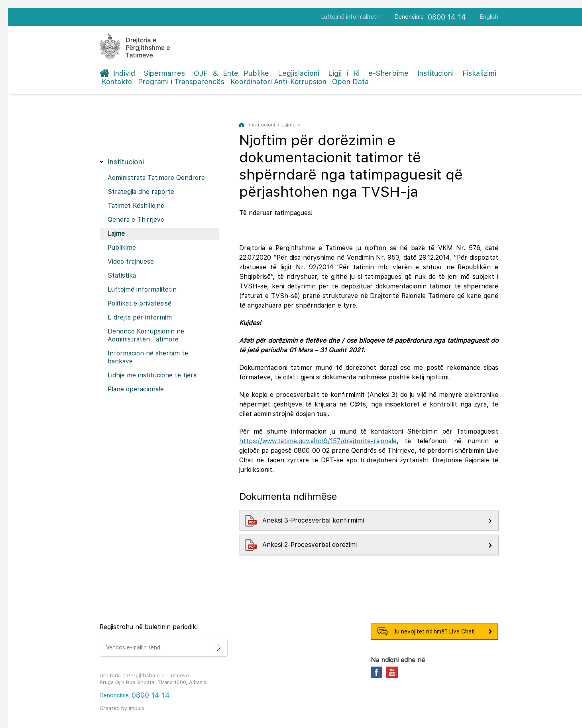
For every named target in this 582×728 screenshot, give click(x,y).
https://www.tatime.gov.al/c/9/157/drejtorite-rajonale (318, 441)
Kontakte (117, 82)
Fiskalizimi (479, 73)
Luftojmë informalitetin (351, 17)
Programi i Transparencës (181, 82)
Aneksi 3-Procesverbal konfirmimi (314, 520)
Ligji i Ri (344, 73)
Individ (124, 73)
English (489, 17)
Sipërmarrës (164, 73)
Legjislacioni (299, 73)
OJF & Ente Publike (231, 73)
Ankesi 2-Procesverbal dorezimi (311, 545)
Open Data (350, 82)
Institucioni (436, 73)
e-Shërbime (388, 73)
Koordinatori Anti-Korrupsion (278, 82)
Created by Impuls (122, 708)
